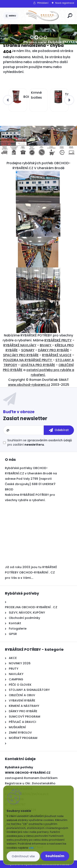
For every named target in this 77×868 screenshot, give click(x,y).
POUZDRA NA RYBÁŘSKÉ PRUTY (28, 360)
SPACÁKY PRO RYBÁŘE (21, 355)
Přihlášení (43, 3)
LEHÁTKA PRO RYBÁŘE (38, 365)
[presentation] (8, 100)
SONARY (28, 350)
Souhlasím (55, 856)
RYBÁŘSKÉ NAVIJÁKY (20, 345)
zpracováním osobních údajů (50, 440)
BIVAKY (46, 345)
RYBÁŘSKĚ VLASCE (57, 355)
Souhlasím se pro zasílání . (40, 442)
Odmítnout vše (23, 856)
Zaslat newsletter (25, 418)
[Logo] (42, 16)
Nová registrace (65, 3)
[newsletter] (59, 430)
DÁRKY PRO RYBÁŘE (53, 350)
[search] (70, 16)
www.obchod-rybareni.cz (29, 385)
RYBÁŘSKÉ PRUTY (58, 340)
